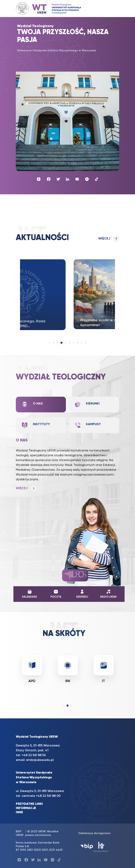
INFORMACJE (26, 808)
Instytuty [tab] (36, 425)
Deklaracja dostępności (95, 833)
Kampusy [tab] (88, 425)
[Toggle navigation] (112, 9)
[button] (49, 343)
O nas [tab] (32, 405)
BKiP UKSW (20, 833)
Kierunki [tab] (87, 405)
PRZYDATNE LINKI (29, 804)
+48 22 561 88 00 (48, 796)
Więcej (104, 239)
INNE (19, 812)
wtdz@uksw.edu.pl (40, 760)
